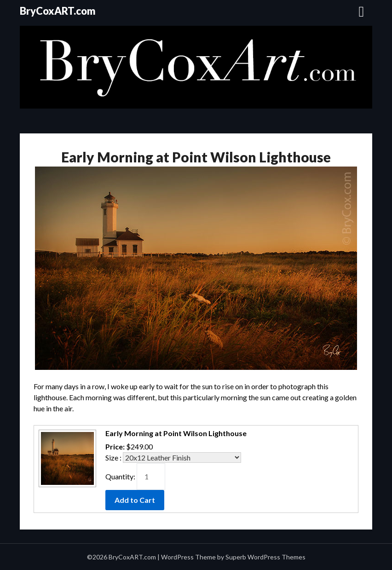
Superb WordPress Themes (265, 557)
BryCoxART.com (58, 11)
